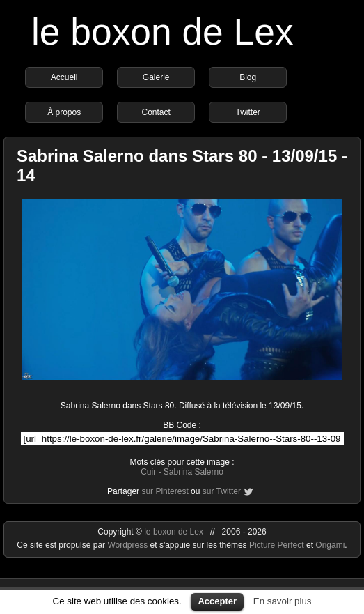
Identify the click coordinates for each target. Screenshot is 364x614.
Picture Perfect (277, 545)
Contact (156, 112)
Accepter (217, 601)
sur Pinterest (165, 491)
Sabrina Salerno (193, 472)
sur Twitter (222, 491)
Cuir (148, 472)
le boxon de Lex (163, 32)
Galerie (156, 77)
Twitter (247, 112)
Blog (248, 77)
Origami (330, 545)
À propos (64, 112)
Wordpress (128, 545)
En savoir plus (283, 601)
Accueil (64, 77)
